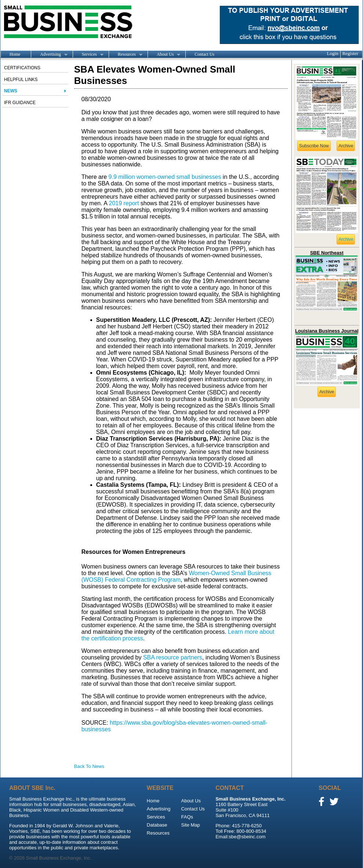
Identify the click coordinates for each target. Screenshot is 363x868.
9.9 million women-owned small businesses (165, 177)
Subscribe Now (314, 146)
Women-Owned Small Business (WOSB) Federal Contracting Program (177, 576)
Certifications (22, 68)
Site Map (190, 825)
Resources (126, 55)
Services (88, 55)
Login (333, 53)
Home (15, 54)
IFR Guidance (20, 103)
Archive (346, 146)
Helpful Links (21, 80)
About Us (164, 55)
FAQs (187, 817)
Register (350, 53)
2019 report (124, 203)
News (11, 91)
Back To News (89, 766)
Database (157, 825)
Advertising (49, 55)
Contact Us (204, 54)
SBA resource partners (172, 657)
